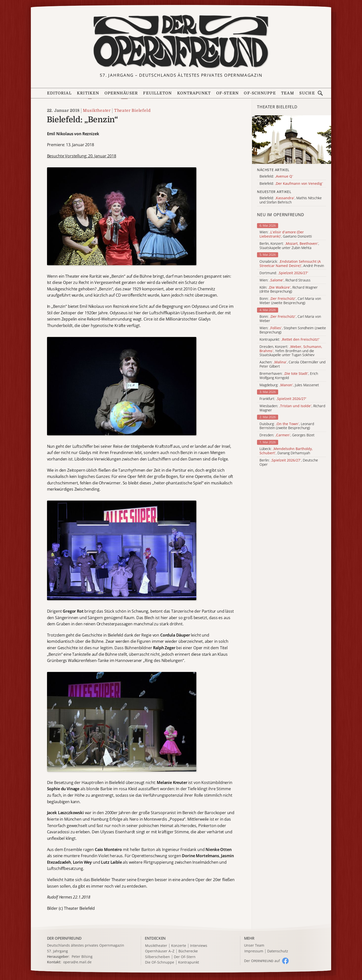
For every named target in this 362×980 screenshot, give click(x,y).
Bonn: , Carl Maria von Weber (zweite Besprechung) (290, 301)
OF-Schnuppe (260, 93)
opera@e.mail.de (77, 962)
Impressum (254, 951)
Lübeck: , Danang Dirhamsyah (286, 451)
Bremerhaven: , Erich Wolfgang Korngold (289, 376)
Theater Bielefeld (132, 111)
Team (287, 93)
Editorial (59, 93)
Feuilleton (157, 93)
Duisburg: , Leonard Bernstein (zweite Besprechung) (287, 426)
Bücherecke (188, 951)
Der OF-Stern (185, 957)
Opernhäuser (121, 93)
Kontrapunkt (194, 93)
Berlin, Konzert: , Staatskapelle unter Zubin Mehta (289, 246)
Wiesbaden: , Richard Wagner (292, 408)
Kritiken (88, 93)
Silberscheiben (157, 957)
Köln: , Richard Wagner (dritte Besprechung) (289, 290)
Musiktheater (97, 111)
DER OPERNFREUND (64, 938)
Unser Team (254, 945)
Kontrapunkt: (290, 340)
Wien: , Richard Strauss (285, 280)
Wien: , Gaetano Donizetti (286, 234)
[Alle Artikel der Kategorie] (292, 140)
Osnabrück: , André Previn (292, 264)
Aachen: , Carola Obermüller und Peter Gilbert (292, 364)
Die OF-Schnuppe (160, 962)
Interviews (199, 946)
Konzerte (179, 946)
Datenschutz (278, 951)
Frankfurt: (283, 399)
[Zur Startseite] (181, 41)
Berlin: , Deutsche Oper (289, 462)
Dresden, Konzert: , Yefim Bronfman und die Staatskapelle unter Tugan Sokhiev (291, 351)
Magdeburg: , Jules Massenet (289, 385)
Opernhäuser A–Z (160, 951)
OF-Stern (227, 93)
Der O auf (262, 961)
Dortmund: (284, 273)
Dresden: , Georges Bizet (287, 435)
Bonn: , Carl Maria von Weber (290, 319)
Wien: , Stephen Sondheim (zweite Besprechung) (293, 330)
